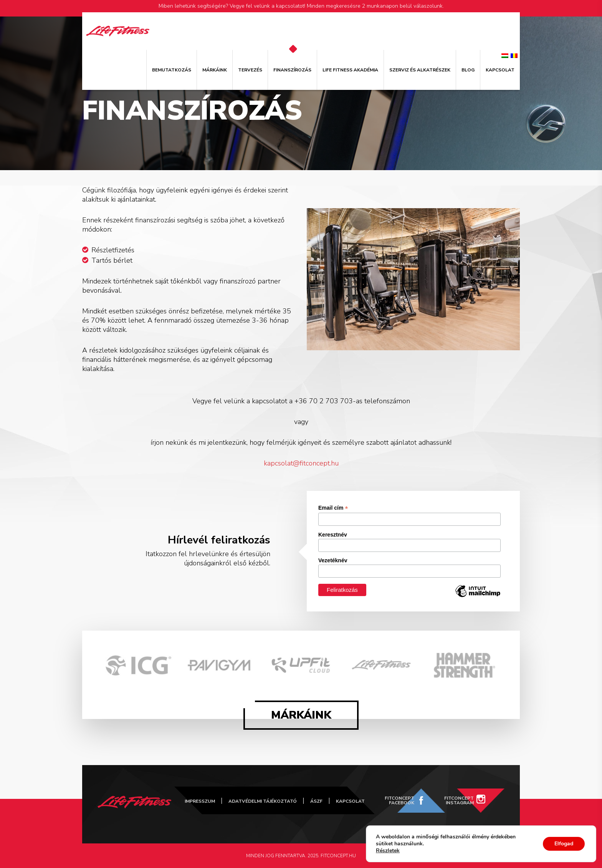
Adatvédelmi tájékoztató (263, 801)
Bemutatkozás (172, 70)
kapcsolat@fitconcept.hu (301, 463)
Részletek (388, 851)
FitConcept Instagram (459, 800)
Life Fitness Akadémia (350, 70)
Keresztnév (333, 535)
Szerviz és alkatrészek (420, 70)
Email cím (333, 508)
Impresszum (200, 801)
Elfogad (564, 844)
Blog (468, 70)
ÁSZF (316, 801)
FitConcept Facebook (399, 800)
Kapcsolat (500, 70)
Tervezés (250, 70)
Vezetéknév (333, 560)
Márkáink (215, 70)
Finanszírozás (292, 70)
